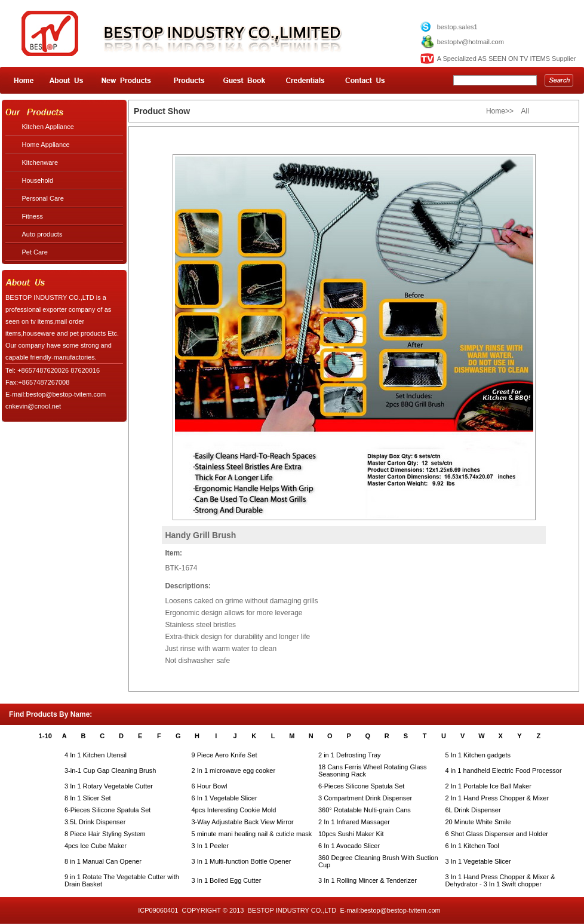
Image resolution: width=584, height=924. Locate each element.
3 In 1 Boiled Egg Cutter (227, 880)
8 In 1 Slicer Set (88, 798)
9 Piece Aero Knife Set (225, 755)
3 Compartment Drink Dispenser (365, 798)
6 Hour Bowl (210, 786)
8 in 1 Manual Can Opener (103, 861)
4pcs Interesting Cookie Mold (234, 810)
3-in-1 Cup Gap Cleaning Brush (110, 770)
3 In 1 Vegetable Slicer (478, 861)
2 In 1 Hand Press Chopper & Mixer (497, 798)
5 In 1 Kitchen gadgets (478, 755)
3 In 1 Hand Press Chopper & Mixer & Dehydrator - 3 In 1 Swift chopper (500, 880)
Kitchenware (40, 162)
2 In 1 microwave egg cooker (234, 770)
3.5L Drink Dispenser (95, 822)
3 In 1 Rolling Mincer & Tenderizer (368, 880)
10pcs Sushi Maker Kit (351, 834)
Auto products (42, 234)
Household (38, 180)
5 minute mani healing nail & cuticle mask (252, 834)
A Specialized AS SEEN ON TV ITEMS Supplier (507, 59)
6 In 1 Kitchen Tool (472, 846)
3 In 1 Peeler (210, 846)
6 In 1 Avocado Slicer (349, 846)
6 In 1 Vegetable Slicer (225, 798)
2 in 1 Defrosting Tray (350, 755)
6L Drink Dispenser (473, 810)
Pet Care (35, 252)
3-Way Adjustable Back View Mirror (243, 822)
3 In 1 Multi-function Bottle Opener (242, 861)
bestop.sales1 (457, 27)
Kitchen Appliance (48, 127)
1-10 (45, 736)
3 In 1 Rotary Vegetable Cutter (109, 786)
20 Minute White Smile (478, 822)
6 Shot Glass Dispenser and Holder (497, 834)
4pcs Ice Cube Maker (96, 846)
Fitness (33, 216)
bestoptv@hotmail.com (471, 42)
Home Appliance (46, 145)
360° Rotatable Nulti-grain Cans (365, 810)
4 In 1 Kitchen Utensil (96, 755)
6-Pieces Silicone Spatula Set (361, 786)
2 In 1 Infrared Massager (354, 822)
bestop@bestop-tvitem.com (401, 910)
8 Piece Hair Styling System (105, 834)
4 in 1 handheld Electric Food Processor (504, 770)
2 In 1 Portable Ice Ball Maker (488, 786)
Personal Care (43, 198)
